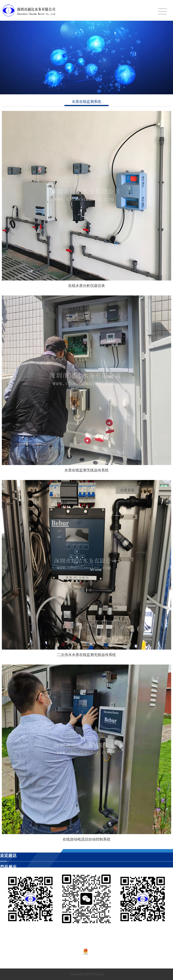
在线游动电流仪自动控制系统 (86, 839)
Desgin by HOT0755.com (87, 974)
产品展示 (8, 867)
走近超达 (8, 856)
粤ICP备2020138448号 (66, 951)
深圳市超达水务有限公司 (64, 963)
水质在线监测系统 (86, 102)
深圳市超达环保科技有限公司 (105, 963)
